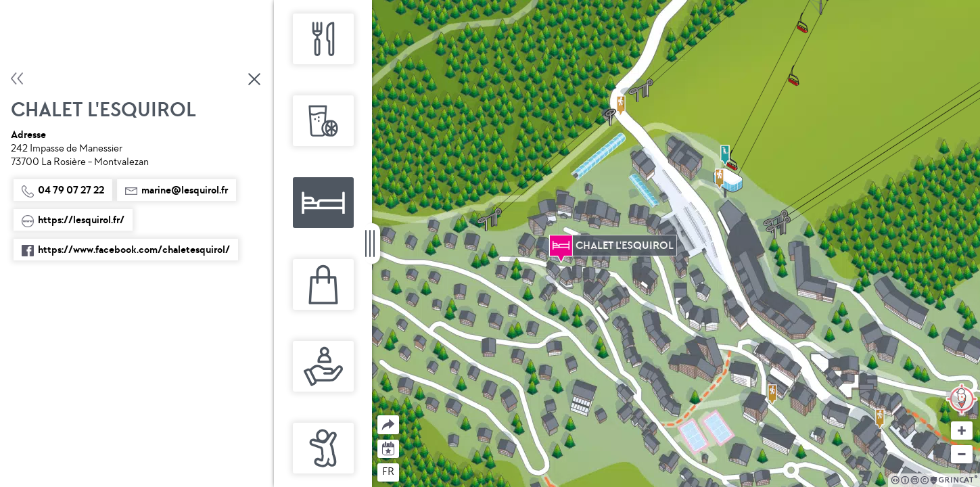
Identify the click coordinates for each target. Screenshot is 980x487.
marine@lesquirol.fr (177, 190)
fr (388, 471)
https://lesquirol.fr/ (73, 220)
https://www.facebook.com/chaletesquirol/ (126, 250)
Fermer (255, 79)
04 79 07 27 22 (63, 190)
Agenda (389, 447)
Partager (378, 416)
